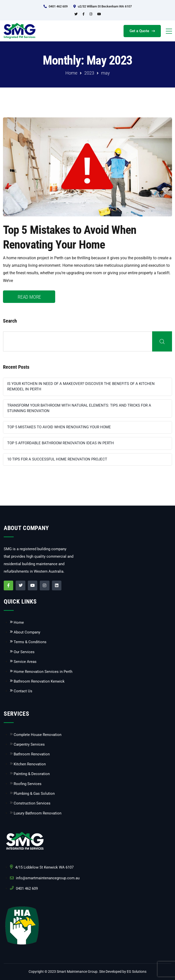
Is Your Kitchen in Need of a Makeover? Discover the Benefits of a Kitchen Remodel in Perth (81, 387)
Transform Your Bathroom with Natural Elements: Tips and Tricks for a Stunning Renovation (79, 408)
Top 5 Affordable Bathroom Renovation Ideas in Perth (61, 443)
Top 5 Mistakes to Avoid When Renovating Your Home (59, 427)
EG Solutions (137, 972)
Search (10, 321)
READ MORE (29, 297)
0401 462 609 (58, 6)
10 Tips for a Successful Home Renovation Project (57, 459)
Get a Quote (142, 31)
